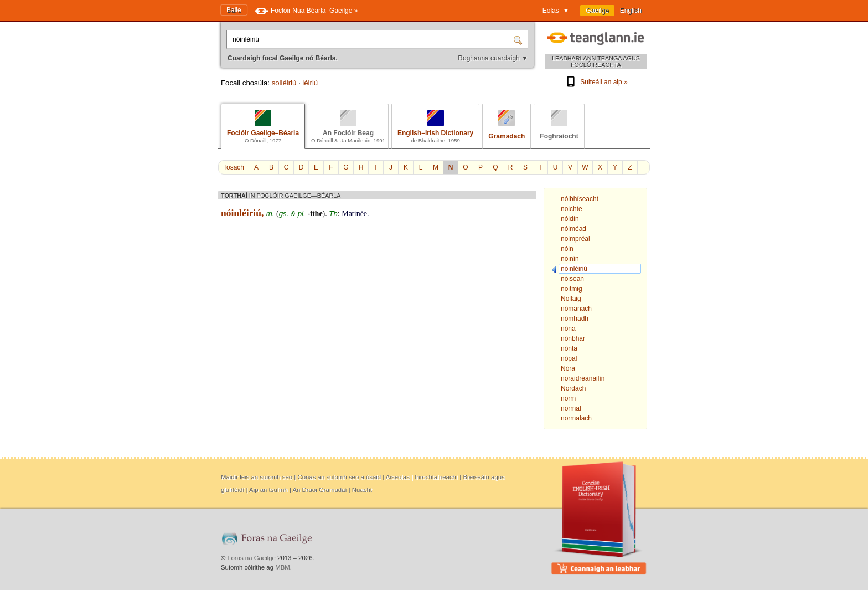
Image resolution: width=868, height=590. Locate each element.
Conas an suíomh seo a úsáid (339, 477)
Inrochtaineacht (436, 477)
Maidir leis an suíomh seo (257, 477)
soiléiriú (284, 83)
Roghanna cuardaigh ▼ (493, 58)
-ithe (315, 214)
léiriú (310, 83)
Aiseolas (398, 477)
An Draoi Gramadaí (319, 490)
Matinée (354, 214)
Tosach (234, 167)
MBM (283, 567)
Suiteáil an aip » (596, 82)
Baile (234, 10)
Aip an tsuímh (268, 490)
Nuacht (362, 490)
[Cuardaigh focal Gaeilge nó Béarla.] (371, 39)
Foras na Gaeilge (252, 558)
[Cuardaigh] (519, 39)
